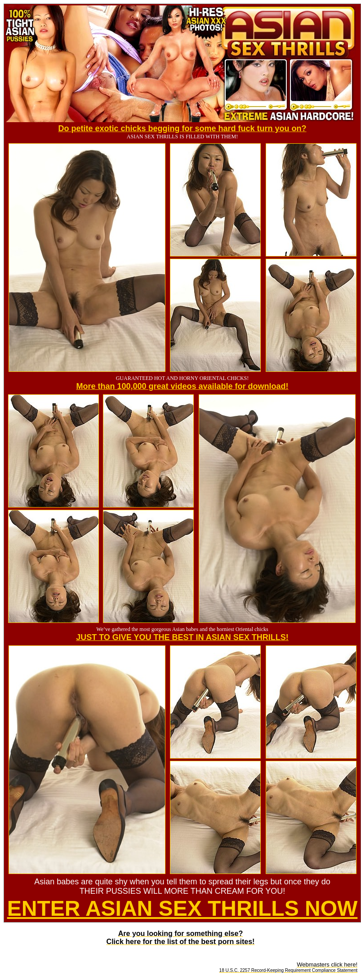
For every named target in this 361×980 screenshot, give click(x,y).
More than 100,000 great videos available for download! (182, 386)
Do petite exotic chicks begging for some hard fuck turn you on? (182, 128)
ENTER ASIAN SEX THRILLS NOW (183, 908)
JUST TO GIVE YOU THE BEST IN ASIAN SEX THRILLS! (182, 637)
